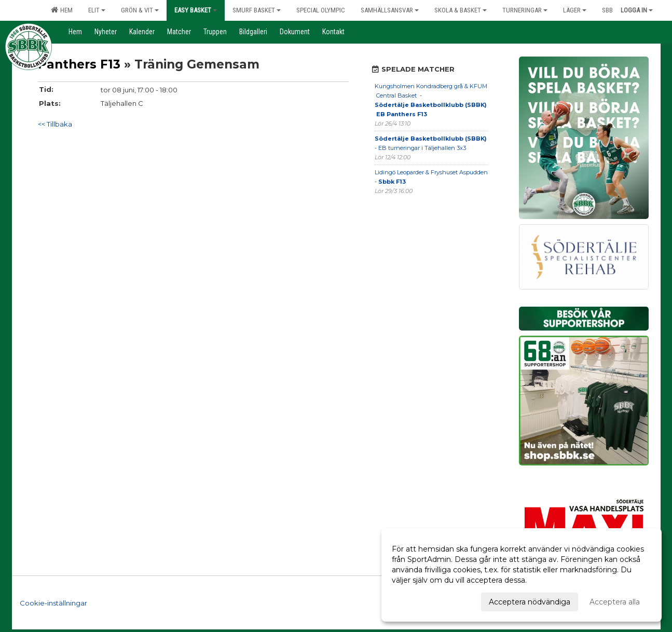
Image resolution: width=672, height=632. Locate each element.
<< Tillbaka (55, 124)
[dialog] (522, 575)
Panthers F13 (79, 64)
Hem (62, 10)
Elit (97, 10)
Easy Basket (196, 10)
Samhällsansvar (390, 10)
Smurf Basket (257, 10)
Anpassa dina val (421, 600)
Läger (575, 10)
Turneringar (525, 10)
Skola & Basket (461, 10)
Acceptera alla (615, 602)
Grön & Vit (140, 10)
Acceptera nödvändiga (530, 602)
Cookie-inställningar (53, 603)
